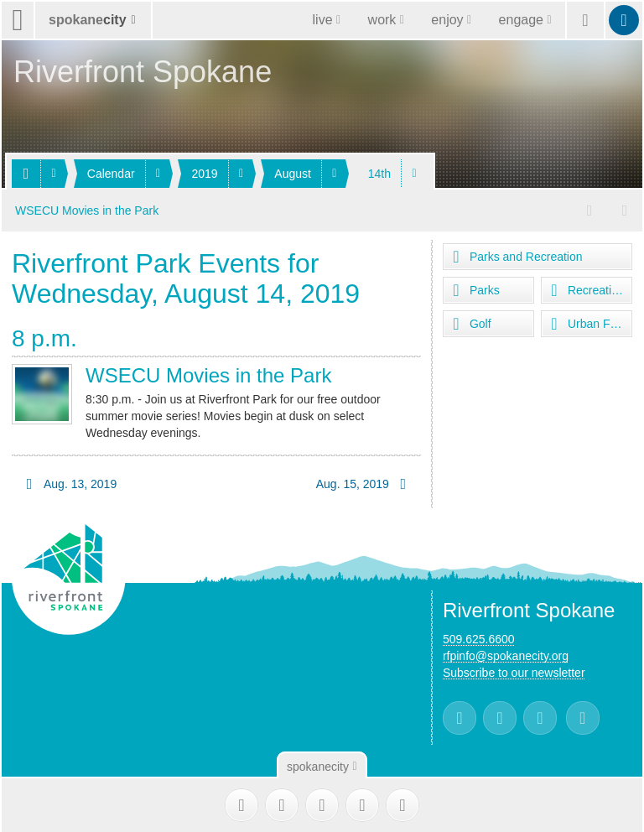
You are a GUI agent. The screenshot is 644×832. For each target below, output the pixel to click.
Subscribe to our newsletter (514, 672)
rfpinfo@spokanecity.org (506, 655)
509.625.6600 (479, 638)
